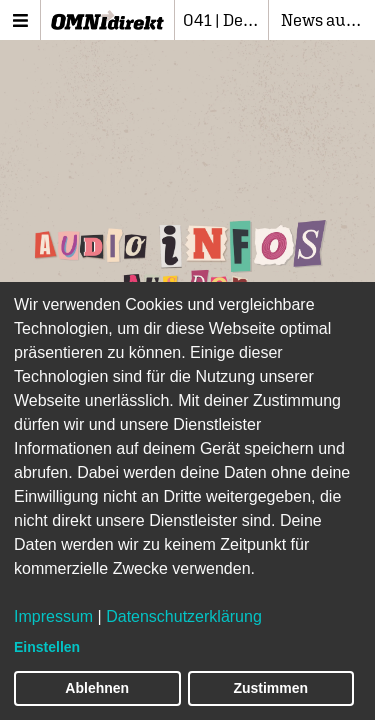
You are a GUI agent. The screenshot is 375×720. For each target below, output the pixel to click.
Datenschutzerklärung (184, 616)
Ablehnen (97, 688)
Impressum (53, 616)
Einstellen (47, 647)
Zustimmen (270, 688)
